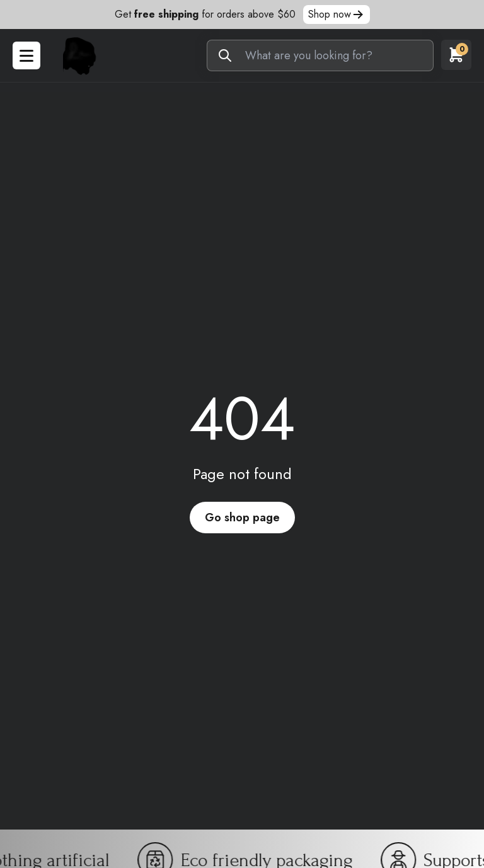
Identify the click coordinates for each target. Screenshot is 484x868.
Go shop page (242, 518)
